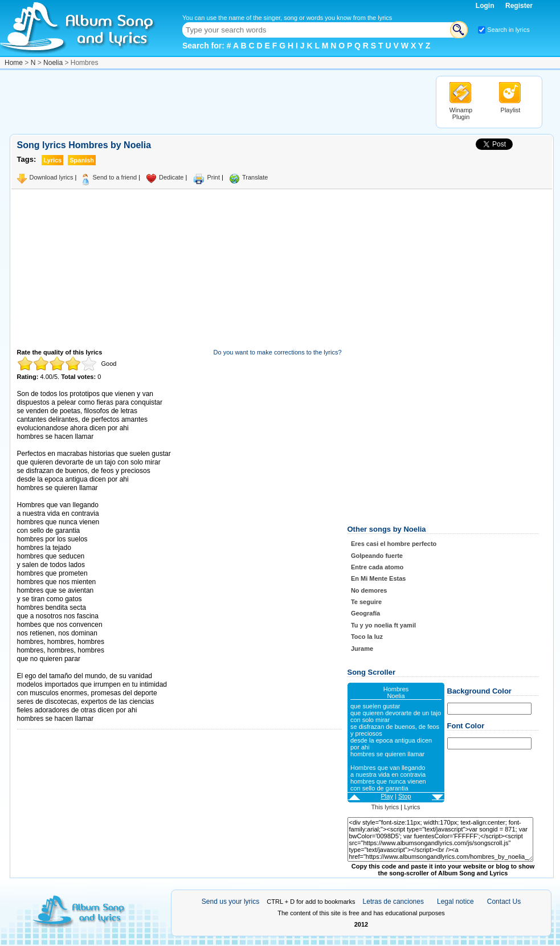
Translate (255, 177)
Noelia (53, 63)
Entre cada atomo (377, 567)
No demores (369, 590)
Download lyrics (52, 177)
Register (519, 6)
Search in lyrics (508, 30)
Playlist (511, 110)
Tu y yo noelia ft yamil (383, 625)
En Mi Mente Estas (379, 578)
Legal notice (455, 902)
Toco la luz (367, 637)
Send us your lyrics (230, 902)
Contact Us (504, 902)
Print (213, 177)
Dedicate (171, 177)
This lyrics (385, 807)
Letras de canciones (393, 902)
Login (486, 6)
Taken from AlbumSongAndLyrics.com (65, 668)
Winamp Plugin (461, 113)
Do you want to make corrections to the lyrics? (278, 352)
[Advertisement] (217, 101)
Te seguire (366, 602)
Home (14, 63)
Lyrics (412, 807)
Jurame (362, 649)
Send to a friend (115, 177)
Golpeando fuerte (377, 556)
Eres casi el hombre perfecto (394, 544)
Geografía (365, 613)
